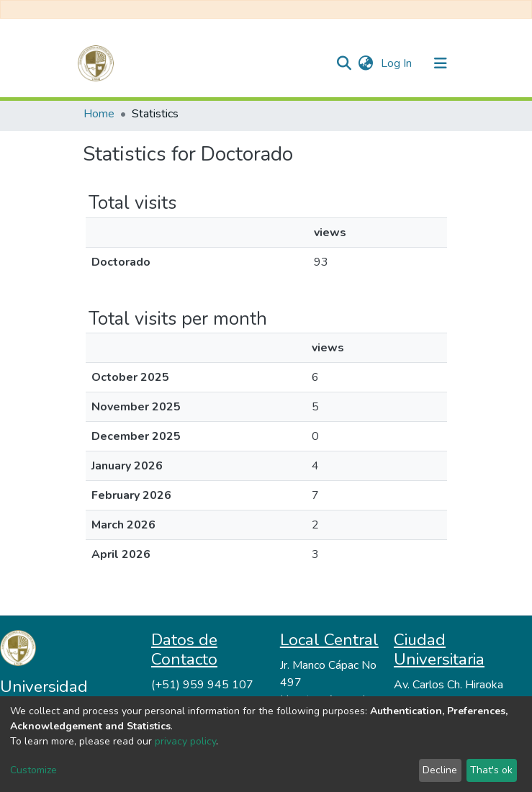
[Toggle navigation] (441, 63)
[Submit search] (344, 63)
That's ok (491, 770)
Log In (398, 63)
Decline (440, 770)
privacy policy (185, 741)
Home (99, 114)
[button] (366, 63)
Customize (33, 770)
